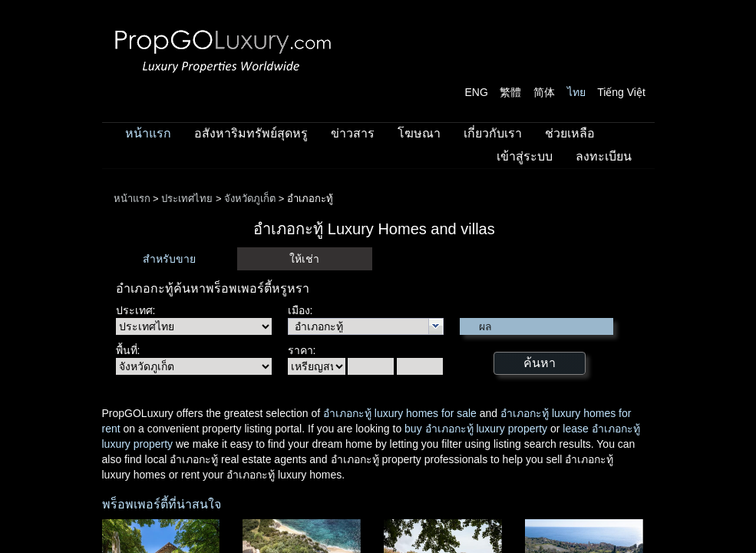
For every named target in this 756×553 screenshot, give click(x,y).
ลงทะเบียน (604, 156)
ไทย (576, 92)
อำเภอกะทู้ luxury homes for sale (400, 413)
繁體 (510, 92)
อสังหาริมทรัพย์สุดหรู (251, 133)
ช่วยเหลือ (570, 133)
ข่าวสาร (353, 133)
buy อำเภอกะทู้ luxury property (476, 429)
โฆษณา (419, 133)
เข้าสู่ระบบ (525, 156)
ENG (477, 92)
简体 (544, 92)
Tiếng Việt (621, 92)
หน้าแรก (148, 133)
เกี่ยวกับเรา (493, 133)
